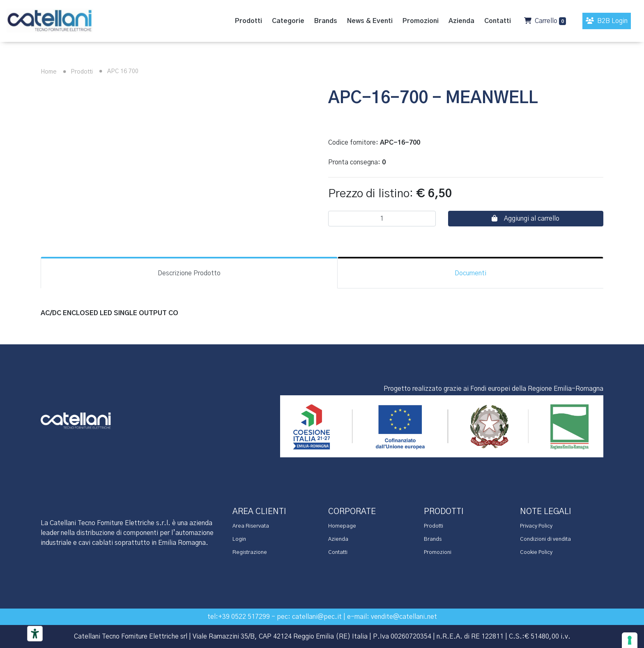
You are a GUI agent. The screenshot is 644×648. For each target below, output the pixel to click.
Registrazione (250, 552)
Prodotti (76, 72)
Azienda (338, 539)
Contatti (338, 552)
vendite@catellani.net (404, 617)
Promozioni (438, 552)
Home (49, 72)
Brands (433, 539)
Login (239, 539)
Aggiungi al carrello (526, 218)
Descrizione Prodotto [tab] (189, 273)
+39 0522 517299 (244, 617)
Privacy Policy (536, 526)
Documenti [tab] (470, 273)
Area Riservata (251, 526)
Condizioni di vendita (545, 539)
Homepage (342, 526)
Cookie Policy (536, 552)
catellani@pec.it (317, 617)
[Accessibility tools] (35, 634)
